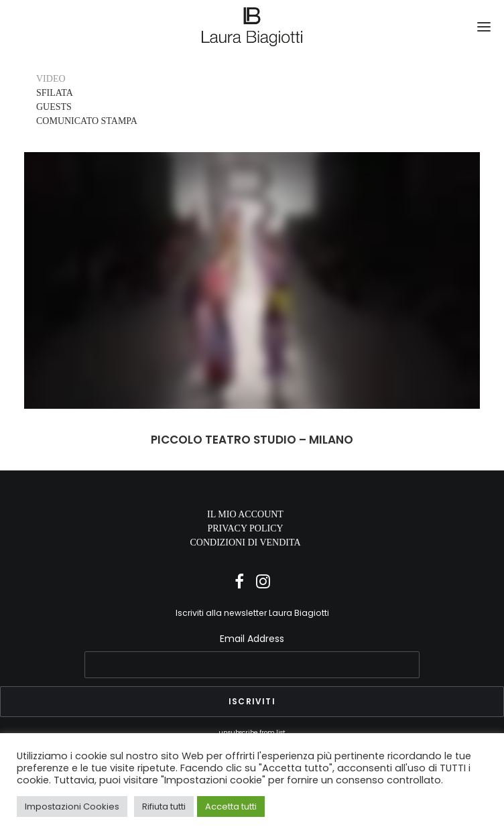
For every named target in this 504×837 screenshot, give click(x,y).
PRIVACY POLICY (245, 528)
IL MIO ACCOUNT (245, 514)
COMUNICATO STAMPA (87, 121)
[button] (484, 27)
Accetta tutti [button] (231, 807)
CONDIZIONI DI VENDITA (245, 542)
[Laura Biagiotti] (252, 27)
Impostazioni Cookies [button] (72, 807)
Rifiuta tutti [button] (164, 807)
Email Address (252, 639)
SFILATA (55, 93)
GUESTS (54, 107)
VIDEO (51, 79)
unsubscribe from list (252, 732)
